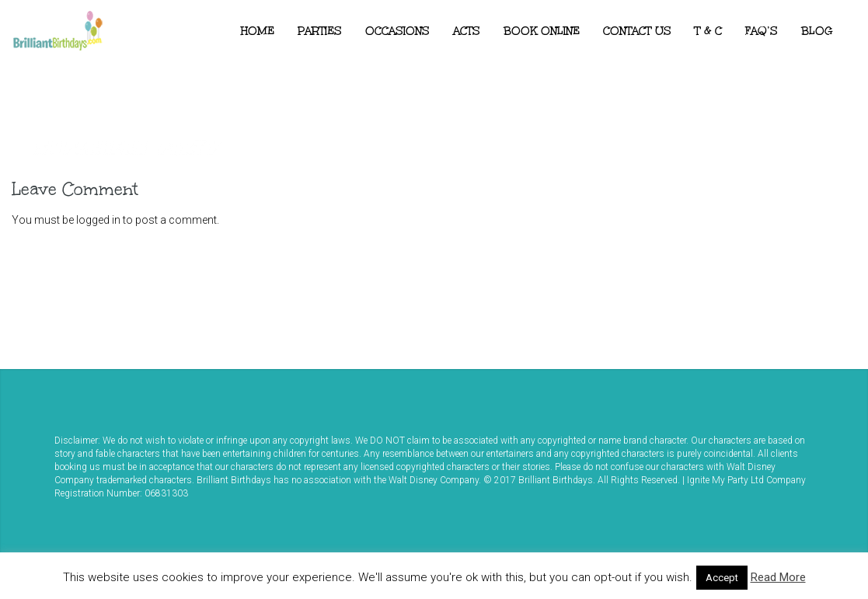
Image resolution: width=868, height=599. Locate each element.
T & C (708, 31)
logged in (98, 220)
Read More (778, 577)
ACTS (467, 31)
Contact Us (637, 31)
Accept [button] (722, 578)
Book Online (542, 31)
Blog (817, 31)
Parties (320, 31)
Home (258, 31)
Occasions (397, 31)
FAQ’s (762, 31)
